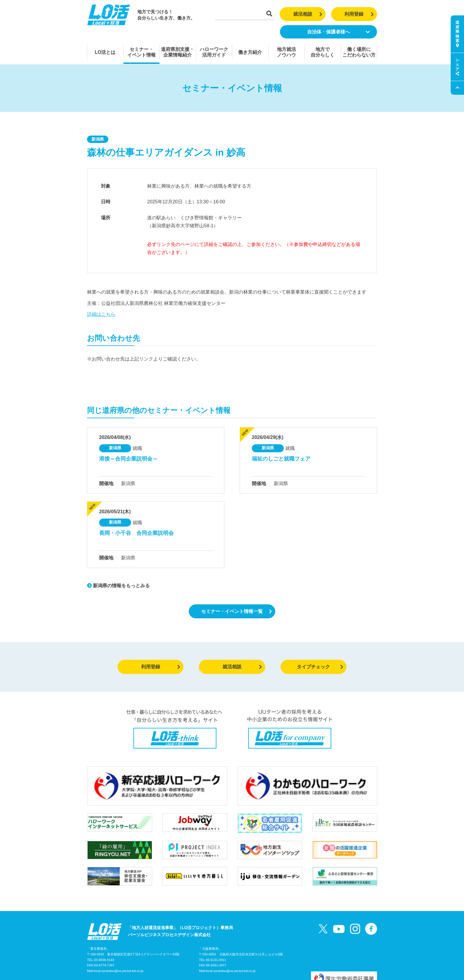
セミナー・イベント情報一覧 (237, 611)
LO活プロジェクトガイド (111, 951)
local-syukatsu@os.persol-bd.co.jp (119, 939)
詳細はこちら (101, 314)
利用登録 (359, 14)
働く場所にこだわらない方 (359, 52)
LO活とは (105, 52)
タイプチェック (320, 667)
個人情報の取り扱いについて (194, 951)
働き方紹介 (250, 52)
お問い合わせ (151, 951)
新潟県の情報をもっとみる (118, 586)
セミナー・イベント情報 (141, 52)
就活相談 (308, 14)
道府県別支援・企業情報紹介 (178, 52)
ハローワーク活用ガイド (214, 52)
